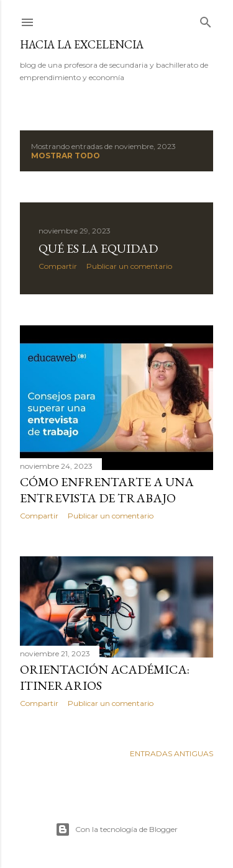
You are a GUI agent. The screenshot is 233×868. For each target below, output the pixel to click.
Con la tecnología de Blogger (116, 830)
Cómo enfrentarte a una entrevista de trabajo (107, 490)
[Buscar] (206, 20)
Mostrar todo (66, 156)
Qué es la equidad (98, 248)
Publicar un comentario (129, 266)
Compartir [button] (58, 266)
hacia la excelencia (82, 44)
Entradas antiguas (171, 753)
